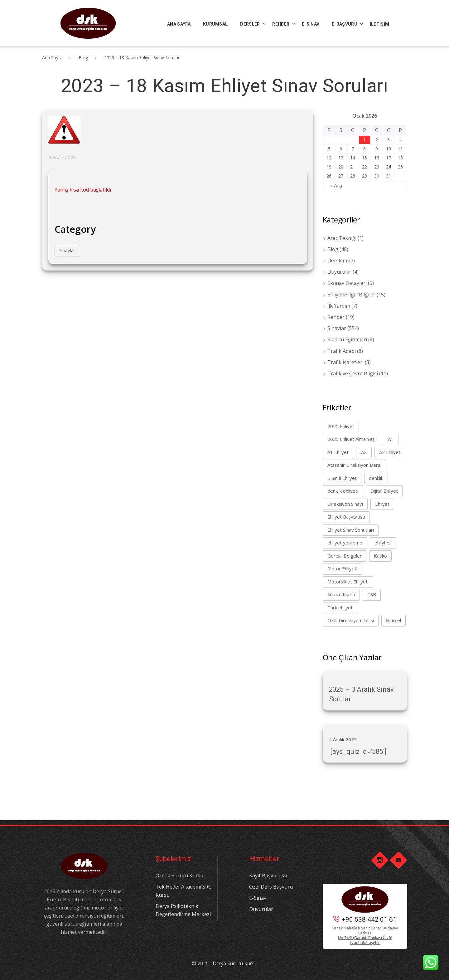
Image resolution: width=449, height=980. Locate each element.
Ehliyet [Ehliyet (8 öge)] (382, 504)
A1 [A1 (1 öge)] (391, 439)
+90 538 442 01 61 (365, 919)
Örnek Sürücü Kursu (179, 875)
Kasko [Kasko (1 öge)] (380, 556)
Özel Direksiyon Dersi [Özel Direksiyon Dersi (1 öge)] (351, 620)
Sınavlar (67, 250)
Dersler (336, 261)
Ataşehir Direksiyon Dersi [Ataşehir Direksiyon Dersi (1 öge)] (354, 465)
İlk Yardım (339, 306)
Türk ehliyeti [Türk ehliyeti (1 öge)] (340, 607)
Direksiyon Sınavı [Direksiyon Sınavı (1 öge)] (345, 504)
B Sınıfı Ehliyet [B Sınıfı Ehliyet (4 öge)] (342, 478)
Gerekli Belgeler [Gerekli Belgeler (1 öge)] (345, 556)
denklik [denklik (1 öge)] (376, 478)
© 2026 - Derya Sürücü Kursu (224, 963)
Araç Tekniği (342, 238)
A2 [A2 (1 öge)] (364, 452)
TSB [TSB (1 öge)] (372, 594)
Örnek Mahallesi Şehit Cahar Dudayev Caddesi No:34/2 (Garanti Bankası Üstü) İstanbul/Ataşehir (365, 935)
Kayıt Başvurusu (268, 875)
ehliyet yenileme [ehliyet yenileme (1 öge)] (345, 543)
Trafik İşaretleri (345, 362)
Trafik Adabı (342, 351)
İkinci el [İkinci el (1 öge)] (393, 620)
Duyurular (339, 272)
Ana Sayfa (52, 58)
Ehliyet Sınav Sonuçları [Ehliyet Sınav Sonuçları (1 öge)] (351, 530)
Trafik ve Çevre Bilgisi (353, 373)
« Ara (336, 186)
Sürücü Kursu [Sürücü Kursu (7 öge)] (341, 594)
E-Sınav (258, 898)
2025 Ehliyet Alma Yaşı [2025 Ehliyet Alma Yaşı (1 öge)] (351, 439)
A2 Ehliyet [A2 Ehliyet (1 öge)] (390, 452)
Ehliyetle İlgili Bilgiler (351, 295)
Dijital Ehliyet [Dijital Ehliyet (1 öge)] (384, 491)
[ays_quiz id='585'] (358, 751)
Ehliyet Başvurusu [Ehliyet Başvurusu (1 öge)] (346, 517)
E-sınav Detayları (347, 283)
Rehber (336, 317)
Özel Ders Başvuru (271, 887)
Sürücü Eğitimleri (347, 339)
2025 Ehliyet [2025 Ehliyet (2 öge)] (341, 426)
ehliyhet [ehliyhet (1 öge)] (383, 543)
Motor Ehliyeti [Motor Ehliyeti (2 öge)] (342, 568)
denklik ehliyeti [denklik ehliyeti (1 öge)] (343, 491)
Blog (83, 58)
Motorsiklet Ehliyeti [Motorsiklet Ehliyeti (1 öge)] (348, 582)
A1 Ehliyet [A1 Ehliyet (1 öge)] (338, 452)
